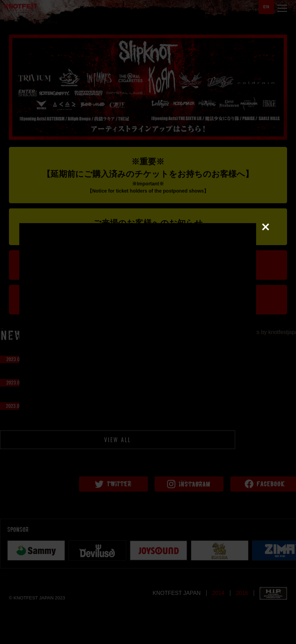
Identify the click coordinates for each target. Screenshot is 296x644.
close (266, 318)
